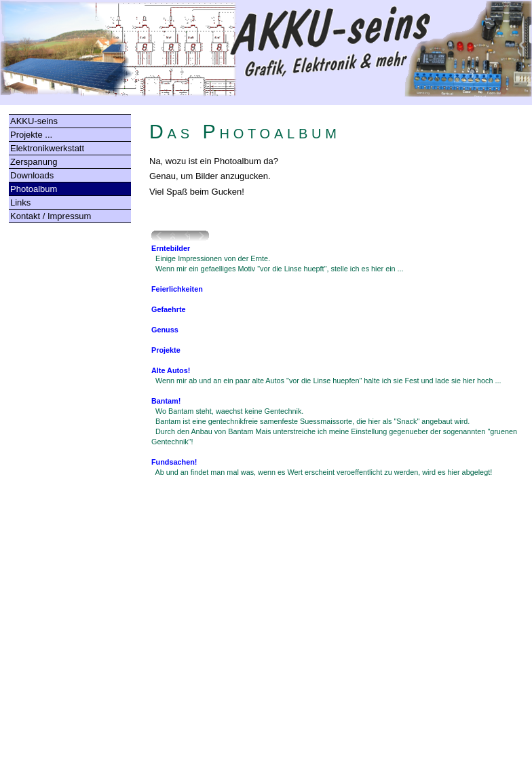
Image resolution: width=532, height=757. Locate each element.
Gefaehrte (169, 309)
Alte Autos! (171, 370)
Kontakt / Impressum (51, 216)
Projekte (166, 350)
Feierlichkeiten (177, 289)
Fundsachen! (174, 462)
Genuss (165, 330)
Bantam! (166, 401)
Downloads (32, 175)
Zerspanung (34, 162)
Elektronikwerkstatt (47, 148)
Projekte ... (31, 135)
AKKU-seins (34, 121)
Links (20, 202)
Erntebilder (171, 248)
